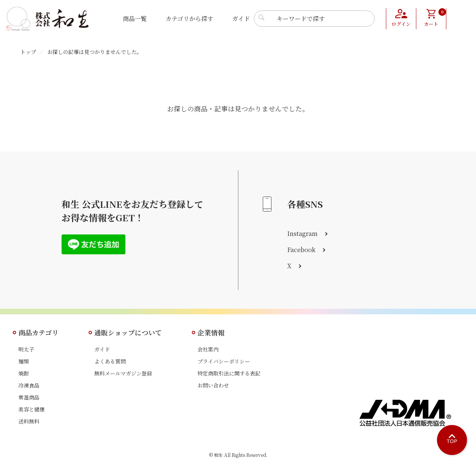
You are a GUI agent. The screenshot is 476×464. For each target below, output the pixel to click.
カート (435, 18)
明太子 (26, 349)
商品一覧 (135, 19)
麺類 (24, 361)
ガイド (241, 19)
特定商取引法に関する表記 (229, 373)
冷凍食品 (29, 385)
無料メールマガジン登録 (123, 373)
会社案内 (208, 349)
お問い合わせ (213, 385)
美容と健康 (32, 409)
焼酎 (24, 373)
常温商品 (29, 397)
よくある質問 (110, 361)
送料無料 (29, 421)
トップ (28, 52)
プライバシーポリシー (224, 361)
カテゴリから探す (189, 19)
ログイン (401, 24)
